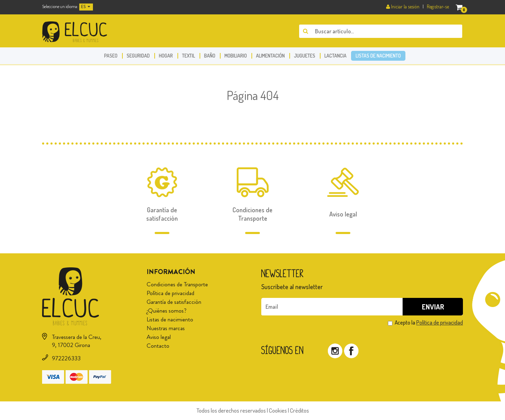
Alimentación (270, 56)
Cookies (278, 410)
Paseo (111, 56)
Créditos (299, 410)
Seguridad (138, 56)
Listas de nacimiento (378, 56)
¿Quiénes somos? (167, 311)
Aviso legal (159, 337)
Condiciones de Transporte (177, 284)
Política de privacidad (170, 293)
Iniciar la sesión (403, 6)
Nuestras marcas (166, 328)
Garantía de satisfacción (174, 302)
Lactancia (335, 56)
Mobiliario (236, 56)
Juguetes (305, 56)
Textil (188, 56)
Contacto (158, 346)
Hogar (166, 56)
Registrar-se (438, 6)
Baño (210, 56)
